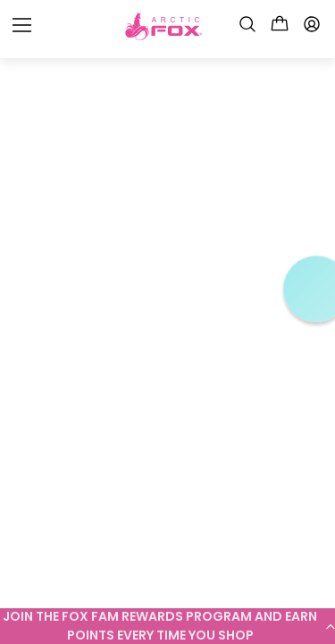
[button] (167, 626)
